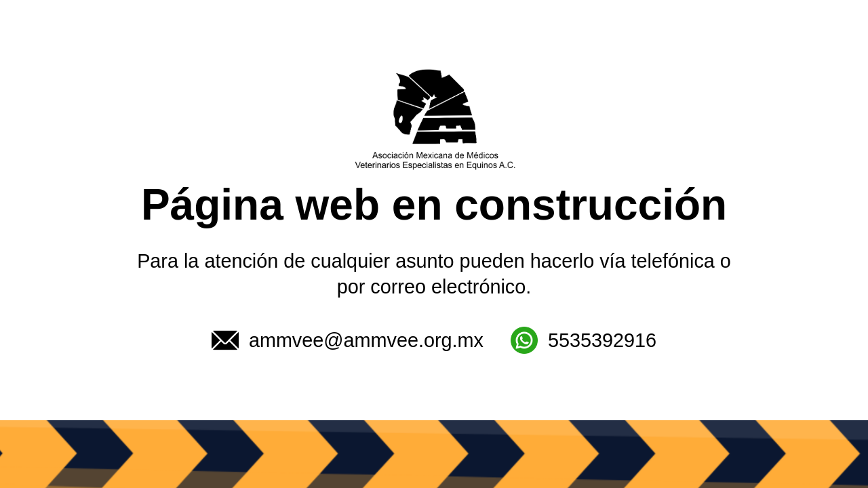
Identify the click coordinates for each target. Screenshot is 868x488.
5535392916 (584, 340)
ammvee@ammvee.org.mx (348, 340)
